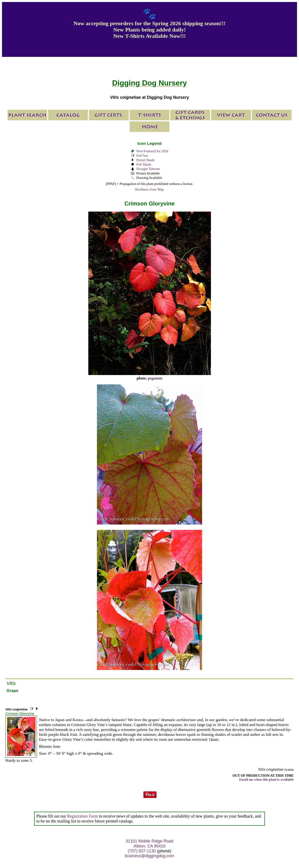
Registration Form (82, 816)
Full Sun (142, 156)
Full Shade (144, 164)
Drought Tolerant (148, 169)
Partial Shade (145, 160)
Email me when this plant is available (266, 779)
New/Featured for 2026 (152, 151)
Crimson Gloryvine (20, 714)
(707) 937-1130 (142, 851)
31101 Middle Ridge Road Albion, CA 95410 (149, 844)
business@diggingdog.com (149, 856)
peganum (155, 378)
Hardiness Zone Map (150, 189)
